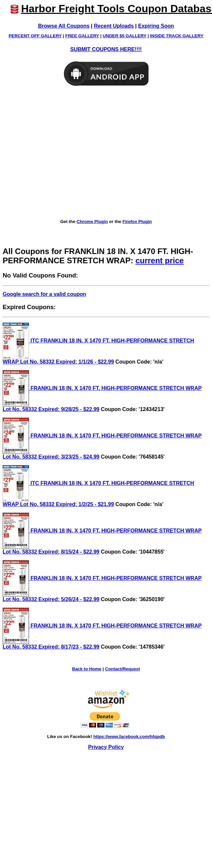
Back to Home (87, 669)
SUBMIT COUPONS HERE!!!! (106, 49)
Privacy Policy (106, 747)
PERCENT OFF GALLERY (35, 36)
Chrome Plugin (92, 222)
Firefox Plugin (137, 222)
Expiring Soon (156, 26)
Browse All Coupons (64, 26)
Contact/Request (123, 669)
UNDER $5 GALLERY (124, 36)
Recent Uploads (114, 26)
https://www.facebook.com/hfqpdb (129, 737)
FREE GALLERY (82, 36)
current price (160, 260)
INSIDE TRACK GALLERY (177, 36)
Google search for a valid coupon (44, 294)
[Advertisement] (62, 153)
